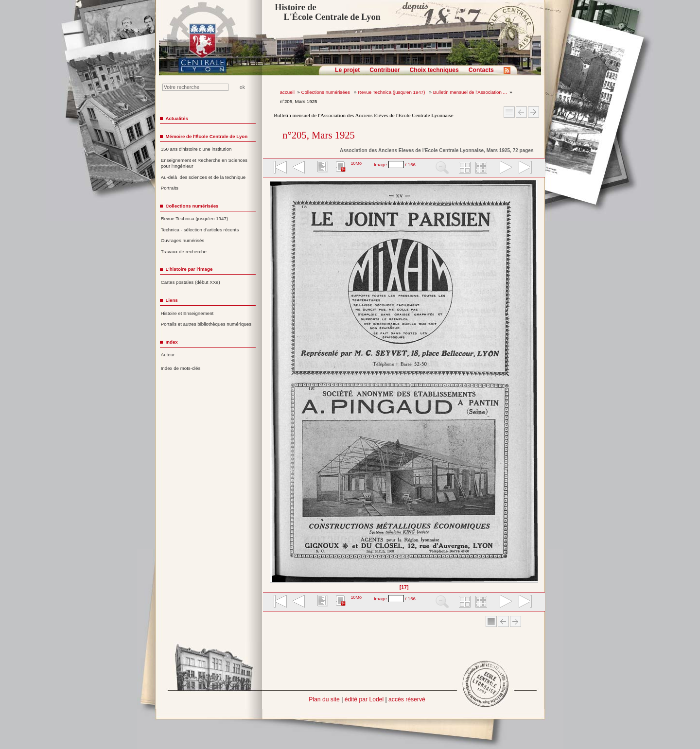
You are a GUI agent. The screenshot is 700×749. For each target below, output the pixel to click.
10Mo (356, 163)
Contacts (481, 70)
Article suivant (534, 112)
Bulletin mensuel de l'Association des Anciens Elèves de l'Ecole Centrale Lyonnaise (363, 115)
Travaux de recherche (184, 252)
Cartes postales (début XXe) (191, 282)
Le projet (347, 70)
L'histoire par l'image (189, 269)
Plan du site (324, 699)
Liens (171, 300)
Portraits (170, 188)
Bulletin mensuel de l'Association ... (470, 92)
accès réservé (407, 699)
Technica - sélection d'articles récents (200, 230)
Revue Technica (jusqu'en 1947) (392, 92)
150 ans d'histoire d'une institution (196, 149)
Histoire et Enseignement (187, 313)
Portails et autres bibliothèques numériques (206, 324)
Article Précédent (521, 112)
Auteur (168, 355)
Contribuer (385, 70)
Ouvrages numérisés (183, 240)
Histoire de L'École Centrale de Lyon (327, 12)
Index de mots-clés (181, 368)
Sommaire (509, 112)
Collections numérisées (326, 92)
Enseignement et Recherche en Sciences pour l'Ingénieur (204, 163)
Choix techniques (434, 70)
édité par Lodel (364, 699)
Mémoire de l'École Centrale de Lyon (206, 136)
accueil (287, 92)
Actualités (176, 118)
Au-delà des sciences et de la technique (203, 177)
